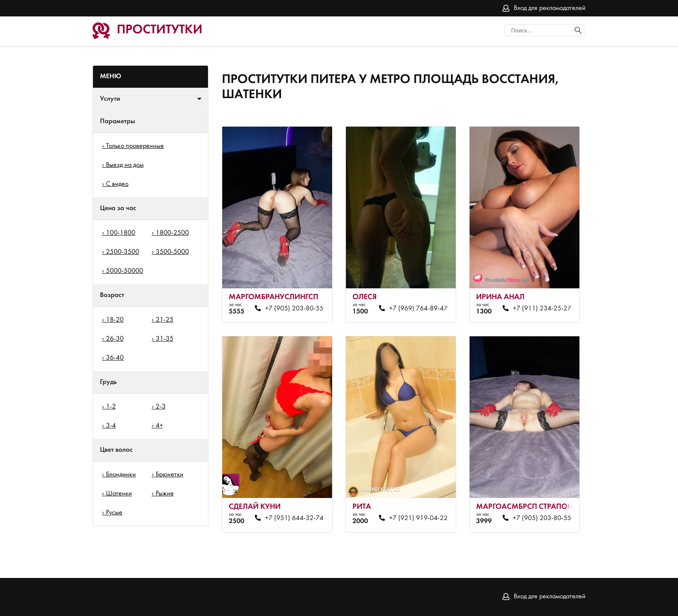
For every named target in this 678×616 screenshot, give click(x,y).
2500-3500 (123, 252)
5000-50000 (125, 271)
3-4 (111, 426)
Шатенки (119, 494)
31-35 (165, 339)
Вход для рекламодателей (550, 8)
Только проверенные (135, 146)
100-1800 (121, 233)
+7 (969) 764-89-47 (418, 309)
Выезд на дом (125, 165)
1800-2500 (172, 233)
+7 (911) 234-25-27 (542, 309)
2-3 (161, 407)
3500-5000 (172, 252)
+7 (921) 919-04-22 (418, 518)
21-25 (165, 320)
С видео (117, 184)
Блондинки (121, 475)
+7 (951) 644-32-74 (294, 518)
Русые (114, 513)
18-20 (115, 320)
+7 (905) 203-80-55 (294, 309)
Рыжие (165, 494)
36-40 (115, 358)
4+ (159, 426)
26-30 (115, 339)
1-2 (111, 407)
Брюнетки (169, 475)
